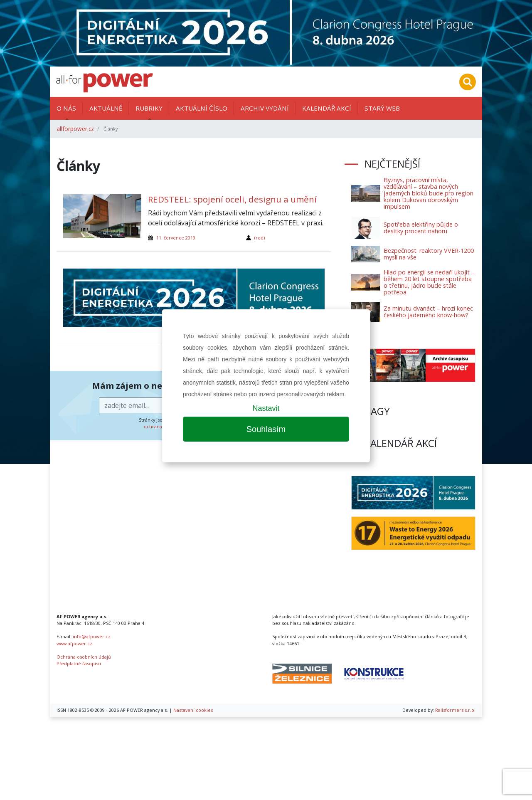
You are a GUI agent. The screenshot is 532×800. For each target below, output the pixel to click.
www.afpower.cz (74, 643)
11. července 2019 (176, 238)
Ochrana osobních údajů (84, 657)
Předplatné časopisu (79, 663)
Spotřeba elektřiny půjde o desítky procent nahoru (421, 228)
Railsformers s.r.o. (455, 710)
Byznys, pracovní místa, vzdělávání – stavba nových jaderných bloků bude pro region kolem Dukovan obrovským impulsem (429, 193)
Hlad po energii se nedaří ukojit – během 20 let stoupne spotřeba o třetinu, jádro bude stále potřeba (429, 282)
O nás (66, 108)
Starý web (382, 108)
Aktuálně (106, 108)
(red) (260, 238)
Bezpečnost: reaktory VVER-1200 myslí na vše (429, 254)
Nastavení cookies (193, 710)
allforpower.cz (75, 129)
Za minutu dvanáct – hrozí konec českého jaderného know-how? (428, 312)
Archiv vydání (265, 108)
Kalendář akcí (327, 108)
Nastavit (266, 408)
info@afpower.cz (92, 636)
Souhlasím (266, 429)
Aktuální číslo (202, 108)
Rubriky (149, 108)
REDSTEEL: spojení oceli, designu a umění (232, 199)
